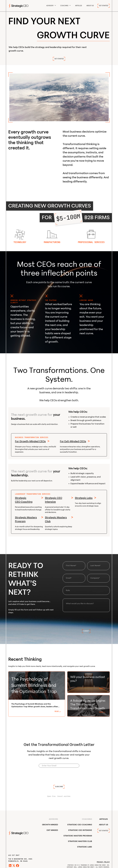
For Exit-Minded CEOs (73, 441)
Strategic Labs (84, 498)
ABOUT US (90, 6)
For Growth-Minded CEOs (30, 441)
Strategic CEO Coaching (24, 500)
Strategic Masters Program (26, 519)
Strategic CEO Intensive (54, 500)
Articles (79, 6)
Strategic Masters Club (56, 519)
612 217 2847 (14, 855)
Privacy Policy (103, 862)
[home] (19, 6)
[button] (51, 6)
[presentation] (86, 620)
